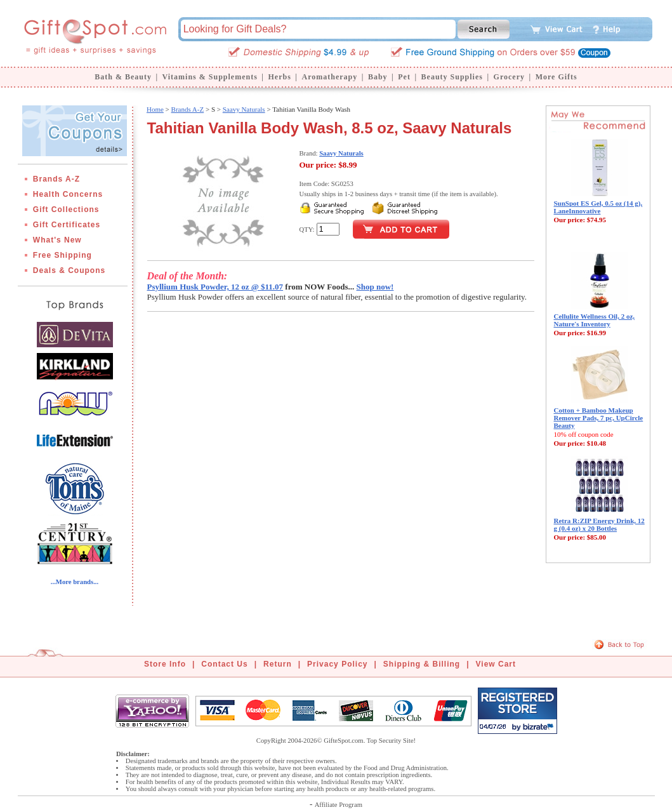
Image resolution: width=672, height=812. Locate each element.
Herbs (279, 77)
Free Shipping (63, 255)
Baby (378, 77)
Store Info (165, 664)
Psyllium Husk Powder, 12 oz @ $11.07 (215, 287)
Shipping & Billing (422, 664)
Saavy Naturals (244, 109)
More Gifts (557, 77)
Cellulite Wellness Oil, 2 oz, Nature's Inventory (595, 320)
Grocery (509, 77)
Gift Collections (66, 210)
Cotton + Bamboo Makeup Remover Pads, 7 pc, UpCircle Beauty (599, 418)
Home (155, 109)
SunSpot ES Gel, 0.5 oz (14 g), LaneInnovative (598, 207)
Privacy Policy (337, 664)
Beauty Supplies (452, 77)
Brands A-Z (56, 179)
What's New (57, 240)
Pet (404, 77)
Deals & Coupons (69, 270)
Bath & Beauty (123, 77)
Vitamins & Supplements (210, 77)
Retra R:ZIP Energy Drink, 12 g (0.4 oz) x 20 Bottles (599, 524)
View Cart (496, 664)
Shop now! (375, 287)
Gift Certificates (67, 225)
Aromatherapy (329, 77)
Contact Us (224, 664)
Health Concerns (68, 194)
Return (278, 664)
